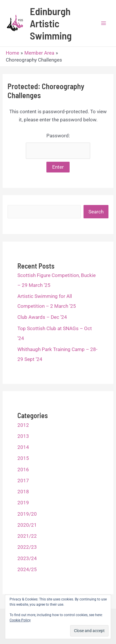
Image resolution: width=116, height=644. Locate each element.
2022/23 (27, 547)
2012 (23, 425)
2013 (23, 436)
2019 (23, 503)
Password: (58, 146)
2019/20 (27, 514)
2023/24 (27, 558)
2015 (23, 458)
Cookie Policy (20, 620)
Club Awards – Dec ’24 (42, 317)
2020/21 (27, 525)
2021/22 (27, 536)
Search (96, 212)
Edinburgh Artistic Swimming (51, 23)
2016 (23, 469)
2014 (23, 447)
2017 (23, 481)
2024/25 (27, 569)
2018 (23, 492)
